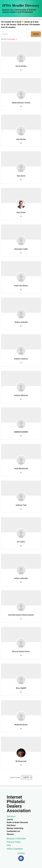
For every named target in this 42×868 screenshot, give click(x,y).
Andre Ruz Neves (21, 286)
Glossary (10, 834)
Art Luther (21, 542)
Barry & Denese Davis (21, 651)
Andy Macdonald (21, 469)
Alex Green (21, 212)
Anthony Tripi (21, 505)
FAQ (9, 845)
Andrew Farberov (21, 359)
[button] (21, 6)
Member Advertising (15, 828)
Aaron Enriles (21, 66)
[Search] (15, 34)
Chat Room (11, 825)
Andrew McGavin (21, 395)
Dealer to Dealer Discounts (17, 822)
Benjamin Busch (21, 725)
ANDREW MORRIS (21, 432)
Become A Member (16, 839)
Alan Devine (21, 139)
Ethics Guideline (15, 849)
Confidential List (13, 831)
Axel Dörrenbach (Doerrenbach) (21, 615)
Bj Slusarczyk (21, 761)
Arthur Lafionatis (21, 578)
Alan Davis (21, 176)
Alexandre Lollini (21, 249)
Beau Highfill (21, 688)
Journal (10, 819)
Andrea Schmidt (21, 322)
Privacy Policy (14, 842)
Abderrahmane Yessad (21, 103)
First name (11, 39)
